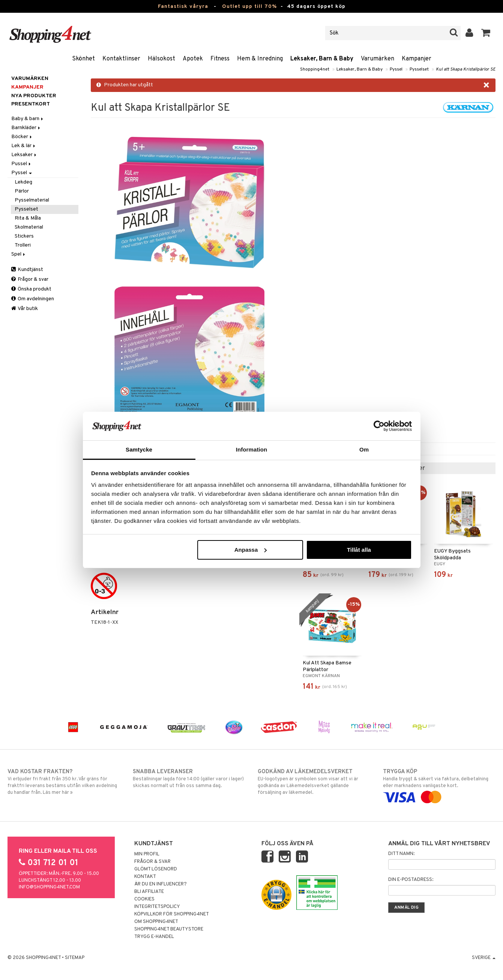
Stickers (24, 236)
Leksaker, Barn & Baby (322, 59)
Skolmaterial (29, 227)
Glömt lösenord (156, 869)
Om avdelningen (33, 299)
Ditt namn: (401, 854)
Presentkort (31, 104)
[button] (486, 33)
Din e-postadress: (411, 880)
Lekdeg (23, 182)
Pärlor (22, 191)
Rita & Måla (28, 218)
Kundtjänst (27, 270)
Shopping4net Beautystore (169, 929)
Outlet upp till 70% (249, 7)
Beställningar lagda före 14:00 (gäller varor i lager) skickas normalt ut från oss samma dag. (189, 778)
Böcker (22, 137)
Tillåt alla (359, 550)
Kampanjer (417, 59)
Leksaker (24, 155)
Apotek (193, 59)
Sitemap (75, 958)
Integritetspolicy (157, 907)
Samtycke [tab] (139, 449)
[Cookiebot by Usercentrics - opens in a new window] (379, 426)
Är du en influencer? (161, 884)
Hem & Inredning (260, 59)
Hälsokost (161, 59)
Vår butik (25, 309)
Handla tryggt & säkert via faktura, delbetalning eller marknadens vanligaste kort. (439, 784)
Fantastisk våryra (183, 7)
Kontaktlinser (121, 59)
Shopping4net (315, 69)
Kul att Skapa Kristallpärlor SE (466, 69)
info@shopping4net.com (49, 887)
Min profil (147, 854)
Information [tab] (252, 449)
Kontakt (145, 877)
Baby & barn (28, 119)
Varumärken (378, 59)
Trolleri (23, 245)
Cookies (144, 899)
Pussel (22, 164)
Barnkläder (26, 128)
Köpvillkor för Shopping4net (172, 914)
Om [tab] (364, 449)
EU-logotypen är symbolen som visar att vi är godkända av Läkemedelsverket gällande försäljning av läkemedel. (314, 782)
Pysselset (419, 69)
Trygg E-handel (154, 937)
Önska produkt (31, 289)
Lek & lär (24, 146)
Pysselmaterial (32, 200)
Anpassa (251, 550)
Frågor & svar (30, 279)
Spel (19, 254)
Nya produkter (34, 96)
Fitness (220, 59)
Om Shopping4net (156, 922)
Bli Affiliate (149, 892)
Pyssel (396, 69)
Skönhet (83, 59)
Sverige (484, 958)
